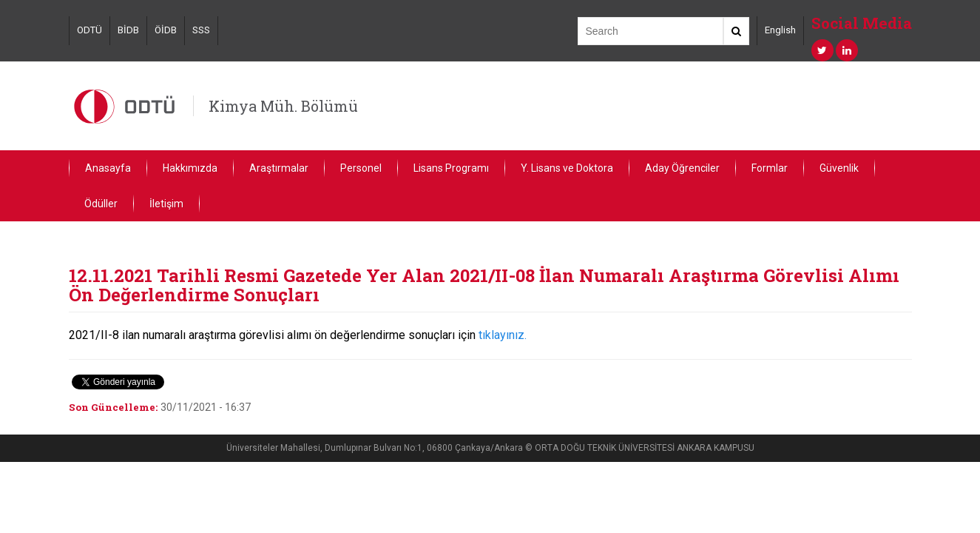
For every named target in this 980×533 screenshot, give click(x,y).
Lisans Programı (451, 168)
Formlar (770, 168)
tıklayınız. (503, 335)
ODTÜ (89, 30)
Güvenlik (839, 168)
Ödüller (101, 204)
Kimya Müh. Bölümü (283, 106)
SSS (201, 30)
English (780, 30)
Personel (361, 168)
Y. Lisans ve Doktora (567, 168)
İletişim (166, 204)
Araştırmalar (279, 168)
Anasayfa (108, 168)
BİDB (128, 30)
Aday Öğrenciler (682, 168)
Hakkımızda (190, 168)
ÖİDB (166, 30)
